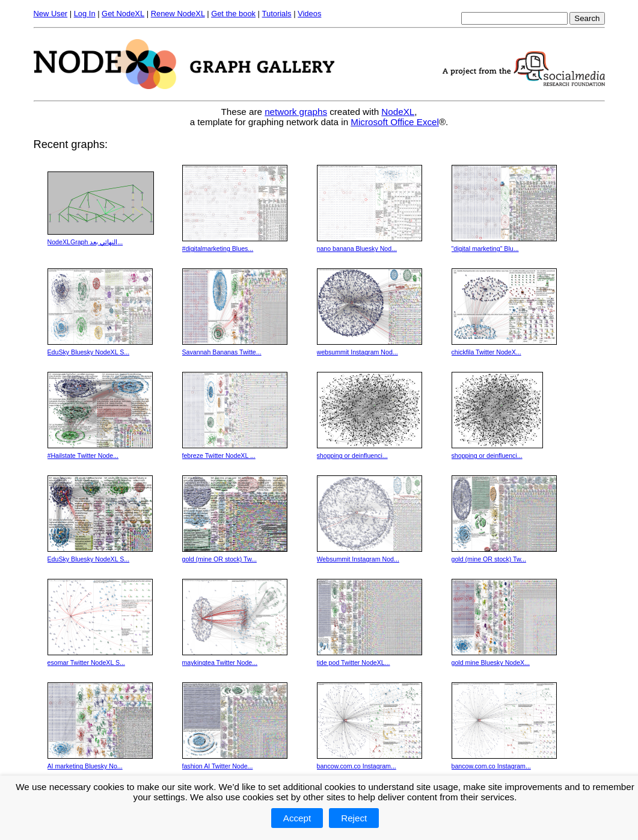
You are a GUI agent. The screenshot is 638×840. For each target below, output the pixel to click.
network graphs (296, 112)
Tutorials (277, 14)
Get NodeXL (123, 14)
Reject (354, 818)
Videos (309, 14)
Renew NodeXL (178, 14)
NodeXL (398, 112)
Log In (85, 14)
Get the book (233, 14)
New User (51, 14)
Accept (297, 818)
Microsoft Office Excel (395, 122)
